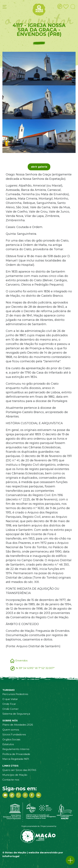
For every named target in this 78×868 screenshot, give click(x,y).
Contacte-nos (11, 780)
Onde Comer (11, 709)
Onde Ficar (9, 704)
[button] (70, 860)
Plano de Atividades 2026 (18, 725)
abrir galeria (39, 167)
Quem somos (11, 730)
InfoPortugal (11, 856)
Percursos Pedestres (15, 694)
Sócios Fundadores (14, 734)
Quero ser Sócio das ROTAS (19, 770)
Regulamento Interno (16, 749)
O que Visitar (10, 699)
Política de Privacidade (16, 754)
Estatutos (8, 744)
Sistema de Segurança (16, 714)
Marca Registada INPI (16, 759)
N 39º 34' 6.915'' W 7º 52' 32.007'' (35, 668)
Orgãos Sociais (11, 739)
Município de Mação (15, 775)
